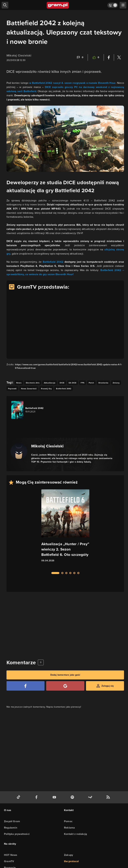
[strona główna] (58, 5)
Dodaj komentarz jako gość (65, 675)
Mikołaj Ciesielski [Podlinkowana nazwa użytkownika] (19, 55)
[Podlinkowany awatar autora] (19, 451)
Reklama (69, 828)
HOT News (11, 855)
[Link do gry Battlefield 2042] (30, 410)
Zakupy (68, 855)
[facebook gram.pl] (37, 797)
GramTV (9, 861)
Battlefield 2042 (53, 262)
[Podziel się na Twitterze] (119, 57)
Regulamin (11, 828)
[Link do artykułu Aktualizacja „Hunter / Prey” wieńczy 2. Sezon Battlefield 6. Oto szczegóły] (65, 529)
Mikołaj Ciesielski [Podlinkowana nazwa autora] (47, 446)
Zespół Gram (12, 821)
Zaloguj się (108, 686)
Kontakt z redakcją (76, 834)
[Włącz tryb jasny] (113, 5)
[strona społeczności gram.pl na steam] (91, 797)
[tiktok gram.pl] (19, 797)
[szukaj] (5, 5)
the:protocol (71, 861)
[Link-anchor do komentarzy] (80, 57)
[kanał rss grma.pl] (109, 797)
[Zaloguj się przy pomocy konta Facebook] (25, 686)
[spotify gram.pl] (73, 797)
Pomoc (68, 821)
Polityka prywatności (17, 834)
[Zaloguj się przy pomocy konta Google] (65, 686)
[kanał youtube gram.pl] (55, 797)
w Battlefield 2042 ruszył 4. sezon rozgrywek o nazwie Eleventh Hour (72, 83)
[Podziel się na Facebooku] (109, 57)
